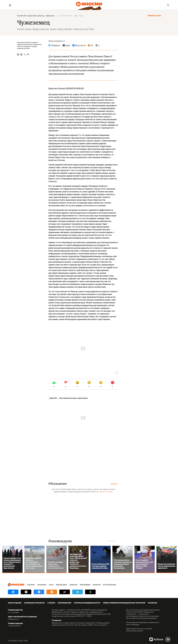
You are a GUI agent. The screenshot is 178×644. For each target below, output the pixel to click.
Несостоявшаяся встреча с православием (73, 398)
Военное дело (61, 585)
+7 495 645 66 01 (14, 626)
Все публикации (110, 585)
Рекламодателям (64, 603)
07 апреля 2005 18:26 (64, 16)
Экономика (42, 585)
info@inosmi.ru (13, 619)
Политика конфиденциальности (87, 603)
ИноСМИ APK (153, 603)
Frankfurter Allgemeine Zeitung (31, 16)
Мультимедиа (85, 585)
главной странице (106, 492)
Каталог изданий (15, 603)
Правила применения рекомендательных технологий (124, 603)
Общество (73, 585)
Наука (51, 585)
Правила (114, 484)
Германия (50, 16)
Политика (31, 585)
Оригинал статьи (154, 16)
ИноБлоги (97, 585)
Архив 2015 (53, 398)
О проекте (51, 603)
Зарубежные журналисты (34, 603)
